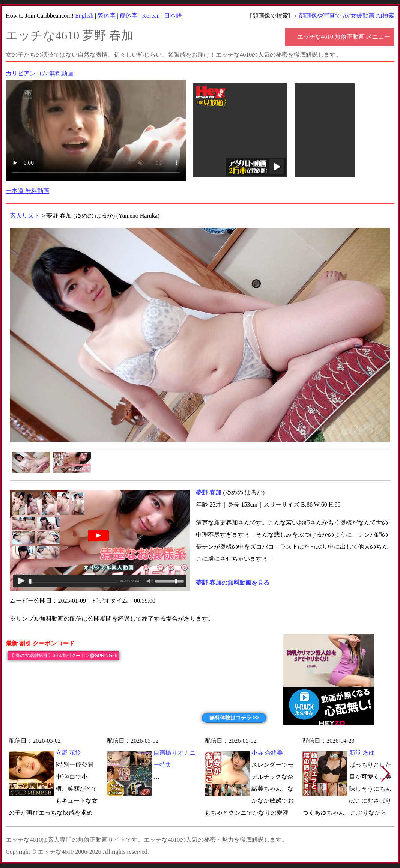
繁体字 (107, 16)
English (84, 16)
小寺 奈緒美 (267, 753)
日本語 (173, 16)
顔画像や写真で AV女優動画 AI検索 (347, 16)
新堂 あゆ (362, 753)
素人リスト (25, 216)
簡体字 (129, 16)
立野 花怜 (68, 753)
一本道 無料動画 (27, 191)
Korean (151, 16)
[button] (386, 774)
